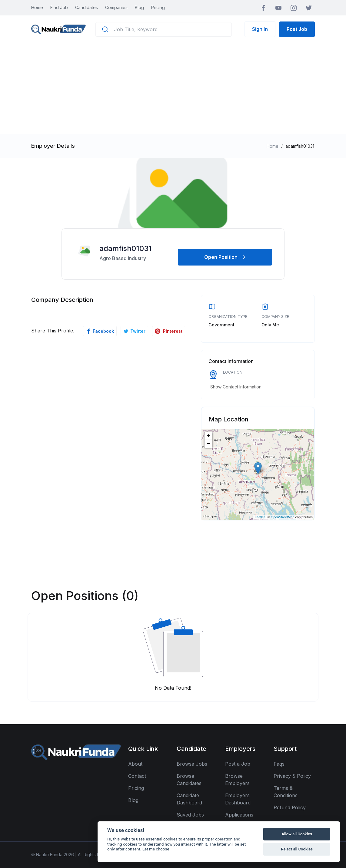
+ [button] (209, 436)
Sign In (260, 29)
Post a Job (238, 764)
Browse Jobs (192, 764)
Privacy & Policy (292, 776)
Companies (116, 7)
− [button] (209, 444)
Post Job (297, 29)
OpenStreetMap (283, 517)
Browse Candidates (189, 780)
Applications (239, 815)
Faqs (279, 764)
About (135, 764)
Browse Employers (237, 780)
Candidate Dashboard (189, 799)
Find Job (59, 7)
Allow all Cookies (297, 834)
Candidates (86, 7)
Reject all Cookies (297, 849)
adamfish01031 (126, 248)
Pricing (158, 7)
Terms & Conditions (286, 792)
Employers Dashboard (238, 799)
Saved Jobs (190, 815)
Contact (137, 776)
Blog (139, 7)
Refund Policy (290, 807)
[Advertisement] (173, 88)
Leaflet (260, 517)
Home (37, 7)
